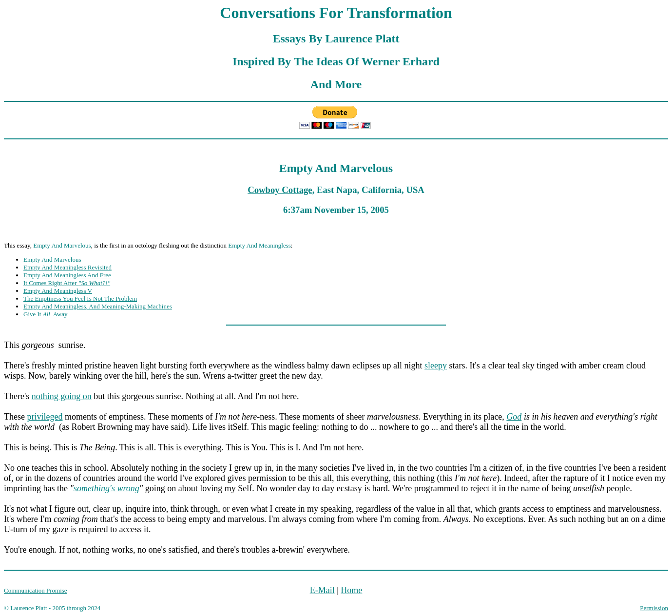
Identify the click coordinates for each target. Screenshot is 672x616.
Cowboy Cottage (280, 190)
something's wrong (106, 488)
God (514, 417)
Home (351, 590)
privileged (45, 417)
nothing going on (62, 396)
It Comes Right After (67, 283)
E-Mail (322, 590)
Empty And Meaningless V (58, 291)
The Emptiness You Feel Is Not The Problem (80, 298)
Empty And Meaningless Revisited (67, 267)
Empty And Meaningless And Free (67, 275)
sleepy (436, 366)
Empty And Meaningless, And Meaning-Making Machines (98, 306)
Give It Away (46, 314)
